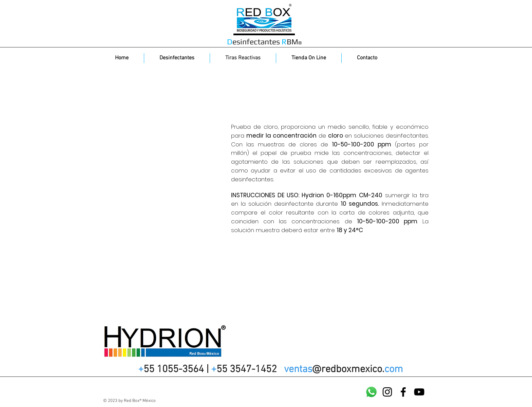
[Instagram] (387, 392)
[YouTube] (419, 392)
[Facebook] (403, 392)
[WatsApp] (371, 392)
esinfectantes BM (264, 42)
